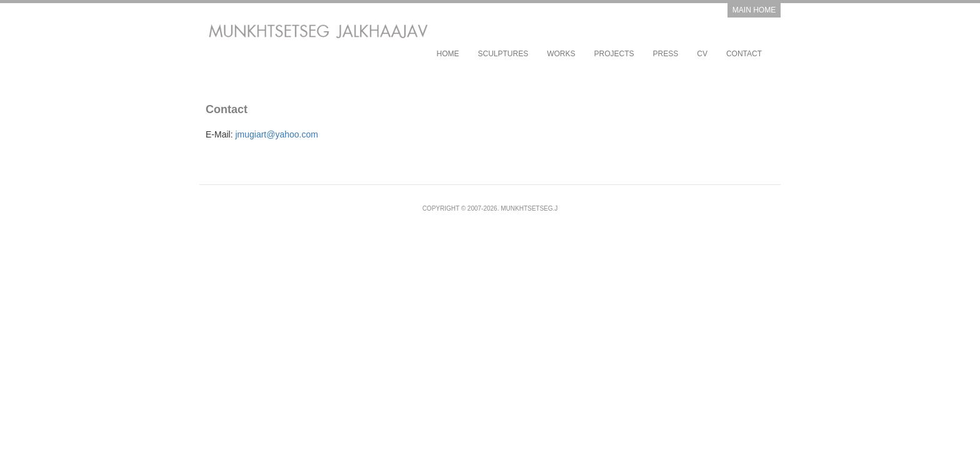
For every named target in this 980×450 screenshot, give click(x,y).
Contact (744, 54)
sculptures (503, 54)
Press (666, 54)
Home (447, 54)
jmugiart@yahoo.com (277, 134)
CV (702, 54)
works (561, 54)
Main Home (754, 10)
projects (614, 54)
